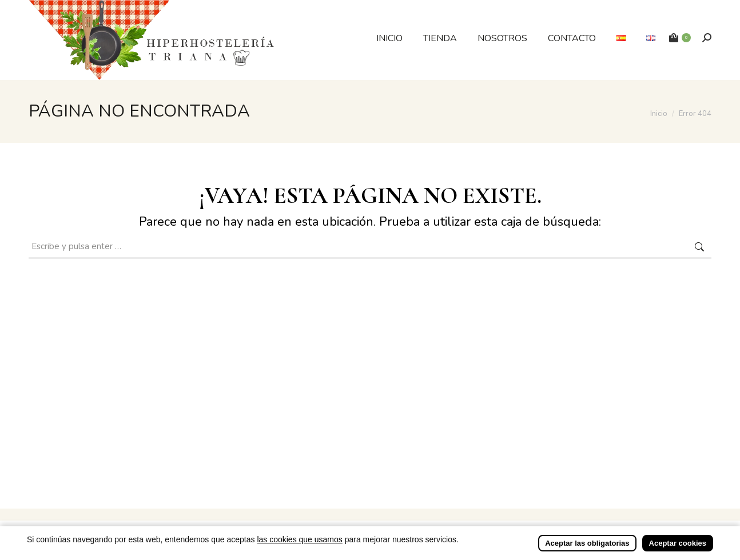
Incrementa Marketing (484, 527)
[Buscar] (707, 38)
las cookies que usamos (299, 552)
